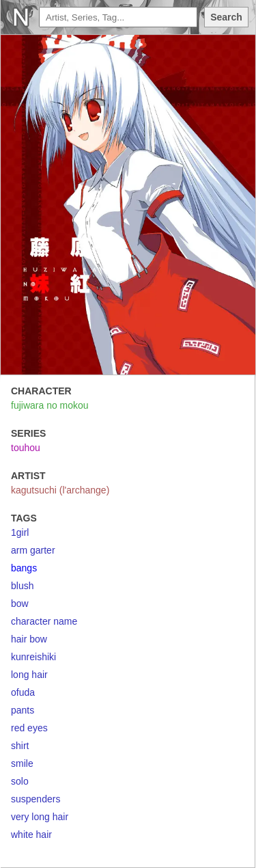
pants (23, 710)
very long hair (40, 817)
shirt (20, 746)
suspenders (35, 799)
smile (22, 763)
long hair (29, 675)
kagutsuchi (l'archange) (60, 490)
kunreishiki (33, 657)
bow (20, 603)
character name (44, 621)
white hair (31, 835)
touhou (26, 448)
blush (22, 586)
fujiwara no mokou (50, 405)
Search (226, 17)
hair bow (29, 639)
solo (20, 781)
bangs (24, 568)
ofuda (23, 692)
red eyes (29, 728)
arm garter (33, 550)
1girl (20, 532)
